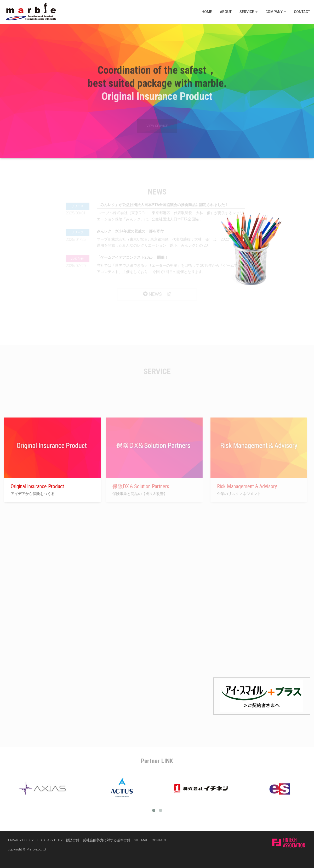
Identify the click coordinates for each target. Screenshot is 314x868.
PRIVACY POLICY (21, 840)
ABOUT (226, 12)
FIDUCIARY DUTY (50, 840)
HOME (207, 12)
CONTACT (302, 12)
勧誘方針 (73, 840)
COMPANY (276, 12)
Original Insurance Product (35, 486)
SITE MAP (141, 840)
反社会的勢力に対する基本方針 (107, 840)
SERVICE (249, 12)
